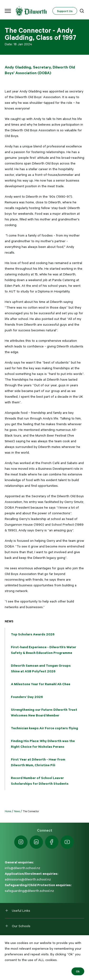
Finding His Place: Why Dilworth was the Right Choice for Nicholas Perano (43, 744)
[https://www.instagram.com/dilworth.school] (21, 842)
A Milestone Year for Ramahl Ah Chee (41, 684)
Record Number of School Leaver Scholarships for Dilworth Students (40, 781)
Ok (78, 971)
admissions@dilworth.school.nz (28, 879)
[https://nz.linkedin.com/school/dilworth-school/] (36, 842)
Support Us (65, 11)
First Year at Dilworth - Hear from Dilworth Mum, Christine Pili (38, 762)
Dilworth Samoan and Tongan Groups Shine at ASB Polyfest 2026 (41, 668)
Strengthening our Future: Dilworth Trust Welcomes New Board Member (44, 712)
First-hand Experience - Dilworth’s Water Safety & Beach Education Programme (44, 650)
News (9, 621)
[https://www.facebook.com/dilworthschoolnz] (52, 842)
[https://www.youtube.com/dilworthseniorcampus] (67, 842)
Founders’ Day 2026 (27, 697)
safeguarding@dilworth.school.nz (29, 891)
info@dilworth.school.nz (22, 868)
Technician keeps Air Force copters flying (44, 728)
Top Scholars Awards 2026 (33, 634)
